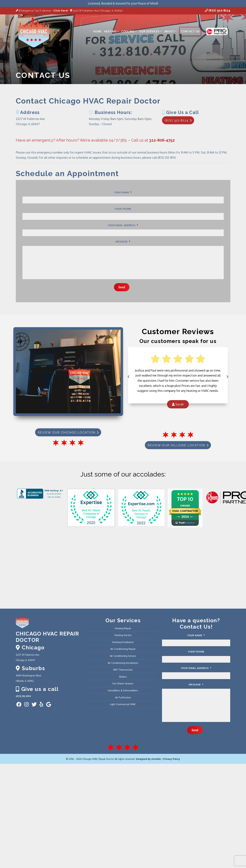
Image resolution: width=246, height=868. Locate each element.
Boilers (123, 677)
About (170, 31)
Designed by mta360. (149, 759)
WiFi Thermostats (123, 670)
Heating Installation (123, 642)
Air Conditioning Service (123, 656)
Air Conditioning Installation (123, 663)
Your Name (123, 192)
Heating (111, 31)
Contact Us (190, 31)
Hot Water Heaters (123, 683)
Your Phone (123, 209)
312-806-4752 (162, 140)
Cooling (129, 31)
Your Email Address (123, 225)
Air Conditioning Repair (123, 649)
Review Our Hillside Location (178, 445)
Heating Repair (123, 628)
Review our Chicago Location (68, 432)
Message (123, 242)
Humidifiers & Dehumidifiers (123, 690)
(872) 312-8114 (218, 10)
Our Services (150, 31)
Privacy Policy (172, 759)
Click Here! (61, 11)
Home (97, 31)
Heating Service (123, 635)
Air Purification (123, 697)
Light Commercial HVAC (123, 704)
